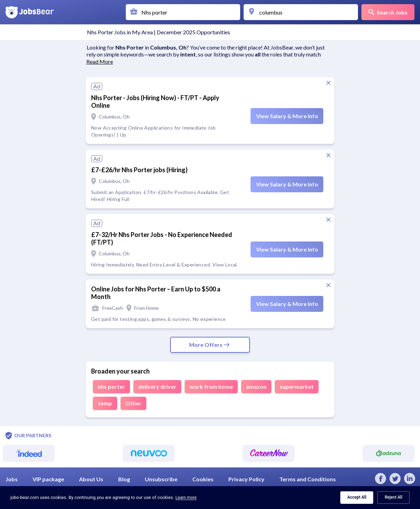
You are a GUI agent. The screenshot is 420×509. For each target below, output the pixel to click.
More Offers (210, 345)
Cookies (203, 479)
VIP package (49, 479)
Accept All (357, 497)
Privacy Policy (247, 479)
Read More (100, 62)
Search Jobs (388, 12)
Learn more (186, 498)
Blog (125, 479)
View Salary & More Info (287, 116)
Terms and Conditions (308, 479)
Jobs (12, 479)
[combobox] (185, 12)
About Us (92, 479)
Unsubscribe (162, 479)
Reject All (393, 497)
